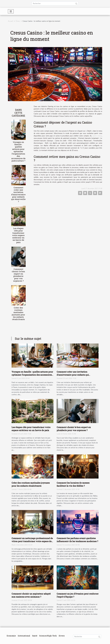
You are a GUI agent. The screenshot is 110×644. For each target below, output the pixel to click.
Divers (18, 21)
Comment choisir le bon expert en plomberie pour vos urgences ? (18, 275)
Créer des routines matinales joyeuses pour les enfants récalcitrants (18, 313)
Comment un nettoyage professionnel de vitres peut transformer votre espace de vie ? (32, 541)
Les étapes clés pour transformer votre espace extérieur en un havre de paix (18, 235)
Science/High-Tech (48, 636)
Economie (11, 636)
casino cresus (97, 136)
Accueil (10, 21)
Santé (35, 636)
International (24, 636)
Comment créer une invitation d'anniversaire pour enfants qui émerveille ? (18, 194)
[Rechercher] (55, 3)
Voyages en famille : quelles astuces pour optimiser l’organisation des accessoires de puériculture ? (18, 151)
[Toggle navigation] (11, 11)
